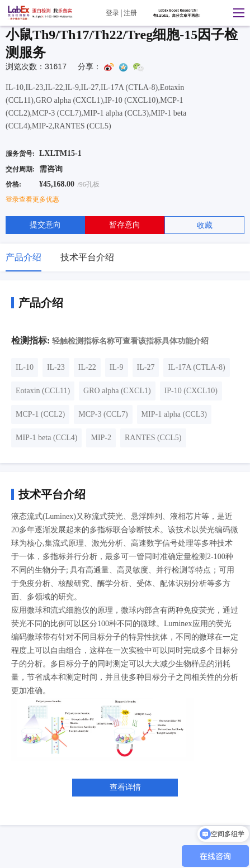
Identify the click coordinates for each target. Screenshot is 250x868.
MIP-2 (101, 438)
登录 (112, 13)
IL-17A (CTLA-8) (196, 367)
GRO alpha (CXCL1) (117, 391)
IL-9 (117, 367)
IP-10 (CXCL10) (191, 391)
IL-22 (87, 367)
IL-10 (25, 367)
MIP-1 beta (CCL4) (46, 438)
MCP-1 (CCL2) (40, 414)
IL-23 (56, 367)
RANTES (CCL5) (153, 438)
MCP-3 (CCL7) (103, 414)
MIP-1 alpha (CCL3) (174, 414)
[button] (236, 13)
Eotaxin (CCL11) (43, 391)
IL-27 (146, 367)
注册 (130, 13)
